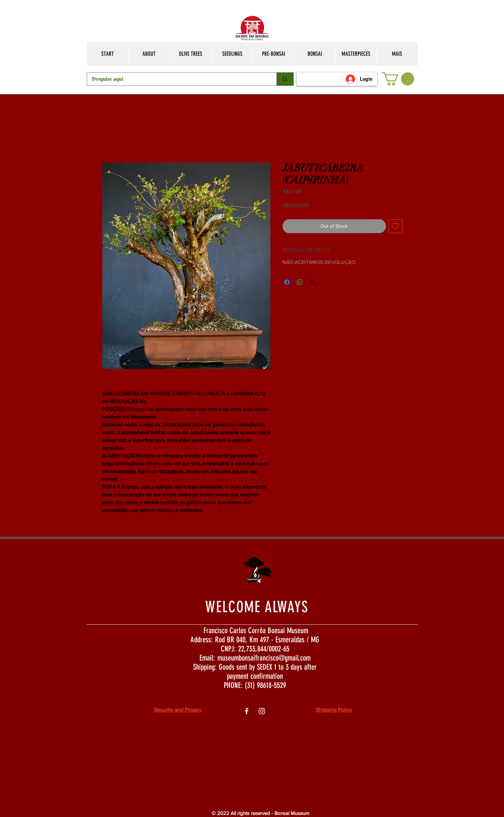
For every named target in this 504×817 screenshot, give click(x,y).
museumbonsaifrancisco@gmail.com (264, 658)
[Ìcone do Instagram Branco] (262, 711)
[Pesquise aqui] (177, 79)
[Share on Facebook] (287, 282)
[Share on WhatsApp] (300, 282)
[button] (398, 79)
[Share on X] (313, 282)
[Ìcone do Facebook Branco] (247, 711)
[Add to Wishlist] (395, 226)
